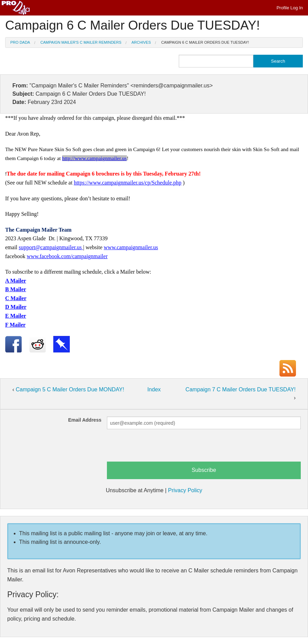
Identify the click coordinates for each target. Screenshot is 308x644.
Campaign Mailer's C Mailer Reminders (81, 42)
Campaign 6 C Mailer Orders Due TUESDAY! (205, 42)
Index (154, 389)
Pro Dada (20, 42)
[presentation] (159, 448)
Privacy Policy (185, 490)
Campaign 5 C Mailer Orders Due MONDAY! (70, 389)
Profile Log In (290, 8)
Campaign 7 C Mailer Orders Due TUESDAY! (241, 389)
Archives (141, 42)
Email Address (85, 420)
